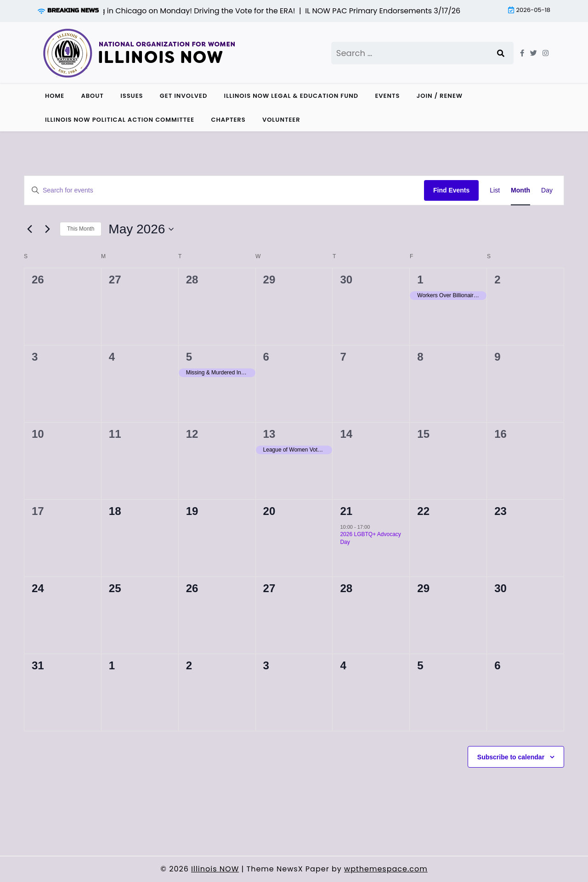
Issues (132, 96)
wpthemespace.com (386, 869)
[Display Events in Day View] (547, 190)
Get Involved (184, 96)
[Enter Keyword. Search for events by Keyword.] (224, 190)
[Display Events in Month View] (520, 190)
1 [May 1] (420, 280)
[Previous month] (29, 229)
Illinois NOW (215, 869)
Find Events (451, 190)
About (92, 96)
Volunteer (281, 120)
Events (387, 96)
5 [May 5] (189, 357)
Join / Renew (440, 96)
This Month (81, 229)
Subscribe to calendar (511, 757)
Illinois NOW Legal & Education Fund (291, 96)
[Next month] (47, 229)
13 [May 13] (269, 434)
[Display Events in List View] (495, 190)
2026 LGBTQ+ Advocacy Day (370, 538)
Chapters (228, 120)
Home (55, 96)
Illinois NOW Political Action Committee (120, 120)
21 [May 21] (346, 511)
